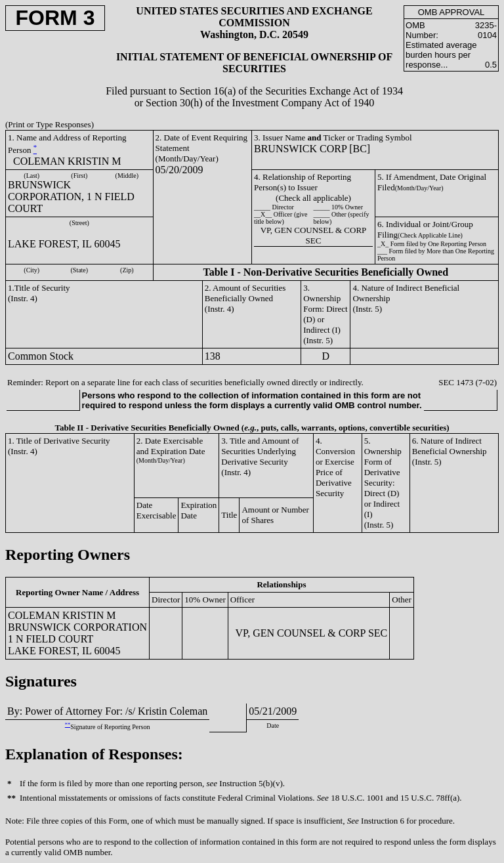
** (68, 725)
